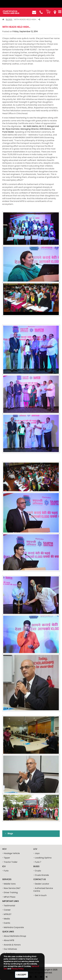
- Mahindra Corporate (13, 927)
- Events (6, 923)
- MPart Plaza (9, 897)
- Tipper (6, 858)
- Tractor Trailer (10, 862)
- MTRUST (7, 914)
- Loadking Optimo (42, 858)
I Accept (22, 975)
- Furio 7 (37, 862)
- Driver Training (10, 892)
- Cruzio (37, 871)
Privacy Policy (18, 969)
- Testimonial (9, 906)
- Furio (5, 871)
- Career (6, 910)
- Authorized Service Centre (43, 890)
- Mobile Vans (9, 884)
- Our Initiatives (10, 949)
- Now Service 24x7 (11, 888)
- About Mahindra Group (14, 936)
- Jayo (36, 853)
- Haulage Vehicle (11, 853)
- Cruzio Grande (41, 875)
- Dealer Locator (41, 884)
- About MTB (8, 940)
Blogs (9, 19)
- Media (6, 919)
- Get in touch (40, 895)
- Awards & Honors (11, 945)
